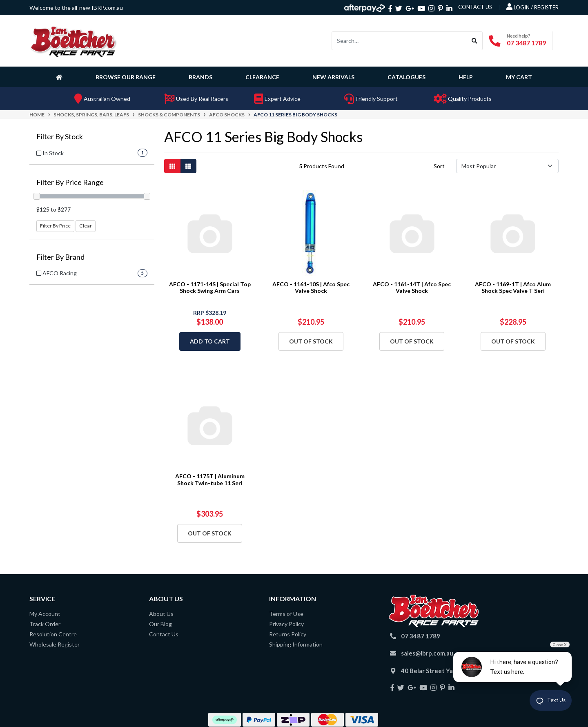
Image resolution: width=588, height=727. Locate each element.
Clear (86, 226)
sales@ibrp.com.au (427, 653)
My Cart (519, 77)
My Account (45, 614)
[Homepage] (61, 77)
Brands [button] (200, 77)
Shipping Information (296, 644)
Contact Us (164, 634)
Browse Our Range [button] (126, 77)
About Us (161, 614)
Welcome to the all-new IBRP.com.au (76, 8)
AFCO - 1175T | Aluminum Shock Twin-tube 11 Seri (210, 479)
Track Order (45, 624)
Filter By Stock (60, 137)
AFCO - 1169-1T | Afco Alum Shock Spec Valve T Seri (513, 288)
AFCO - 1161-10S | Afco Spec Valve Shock (311, 288)
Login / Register (532, 7)
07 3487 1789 (526, 43)
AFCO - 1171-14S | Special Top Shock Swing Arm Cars (210, 288)
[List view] (188, 166)
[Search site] (475, 41)
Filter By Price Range (70, 182)
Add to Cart (210, 341)
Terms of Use (286, 614)
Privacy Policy (286, 624)
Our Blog (160, 624)
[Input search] (399, 41)
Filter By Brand (60, 257)
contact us (475, 7)
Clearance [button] (262, 77)
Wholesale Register (55, 644)
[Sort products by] (507, 166)
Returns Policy (288, 634)
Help (466, 77)
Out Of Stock (311, 341)
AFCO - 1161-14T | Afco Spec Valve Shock (412, 288)
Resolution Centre (53, 634)
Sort (439, 166)
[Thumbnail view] (172, 166)
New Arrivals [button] (333, 77)
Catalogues (406, 77)
